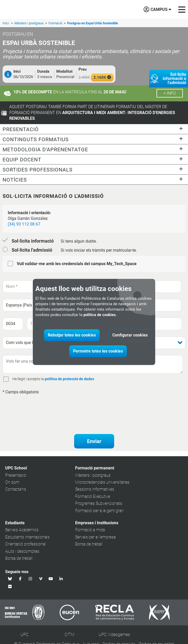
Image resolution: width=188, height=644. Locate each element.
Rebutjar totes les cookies (72, 335)
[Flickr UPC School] (10, 587)
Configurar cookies (130, 335)
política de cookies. (100, 315)
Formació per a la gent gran (99, 511)
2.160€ (102, 77)
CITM (69, 635)
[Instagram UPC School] (30, 579)
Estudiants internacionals (27, 537)
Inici (6, 23)
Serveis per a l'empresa (95, 537)
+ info (170, 93)
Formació (56, 23)
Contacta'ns (16, 489)
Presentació (16, 475)
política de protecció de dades (69, 379)
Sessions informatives (95, 489)
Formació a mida (90, 530)
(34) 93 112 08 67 (24, 224)
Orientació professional (25, 544)
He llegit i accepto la (28, 379)
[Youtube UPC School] (51, 579)
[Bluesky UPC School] (10, 579)
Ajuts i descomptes (22, 551)
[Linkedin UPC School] (61, 579)
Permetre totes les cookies (98, 351)
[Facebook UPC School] (20, 579)
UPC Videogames (114, 635)
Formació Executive (93, 496)
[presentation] (42, 408)
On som (12, 482)
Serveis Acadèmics (22, 530)
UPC (24, 635)
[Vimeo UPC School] (41, 579)
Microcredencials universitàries (102, 482)
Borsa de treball (19, 558)
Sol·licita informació (33, 241)
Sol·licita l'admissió (32, 250)
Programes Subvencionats (99, 503)
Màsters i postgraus (29, 23)
